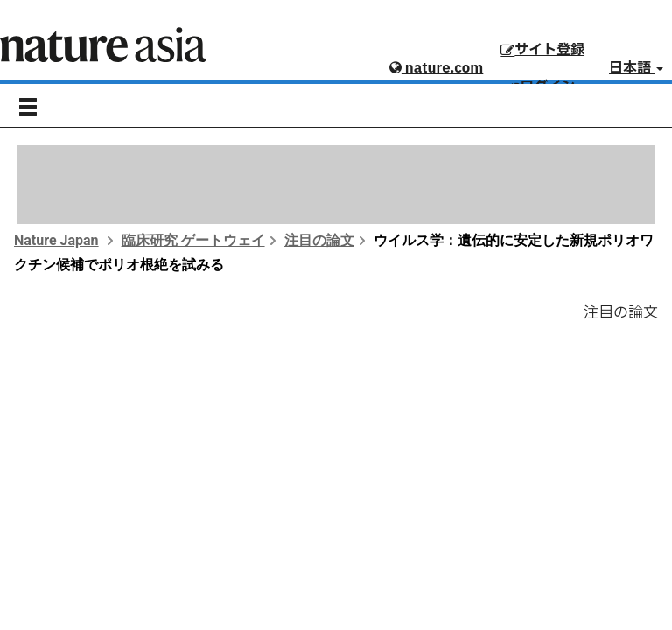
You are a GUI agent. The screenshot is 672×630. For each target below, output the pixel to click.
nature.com (436, 68)
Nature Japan (56, 240)
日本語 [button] (636, 68)
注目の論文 (319, 240)
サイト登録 (542, 50)
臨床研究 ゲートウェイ (193, 240)
